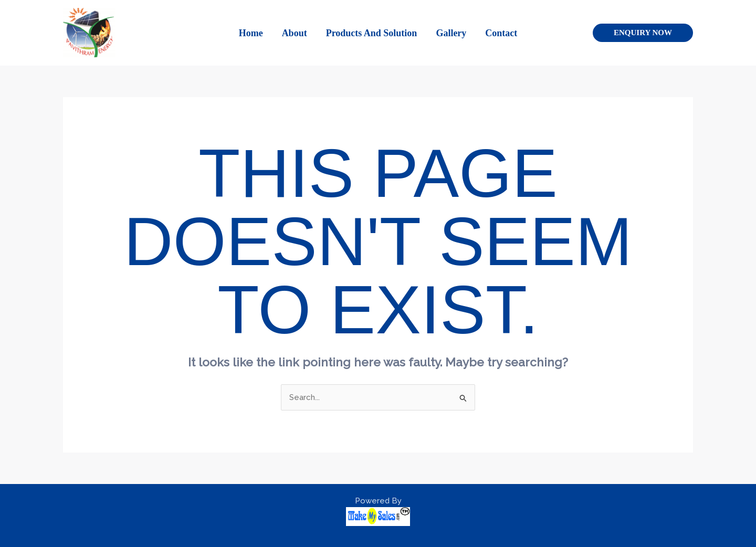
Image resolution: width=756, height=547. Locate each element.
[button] (643, 33)
